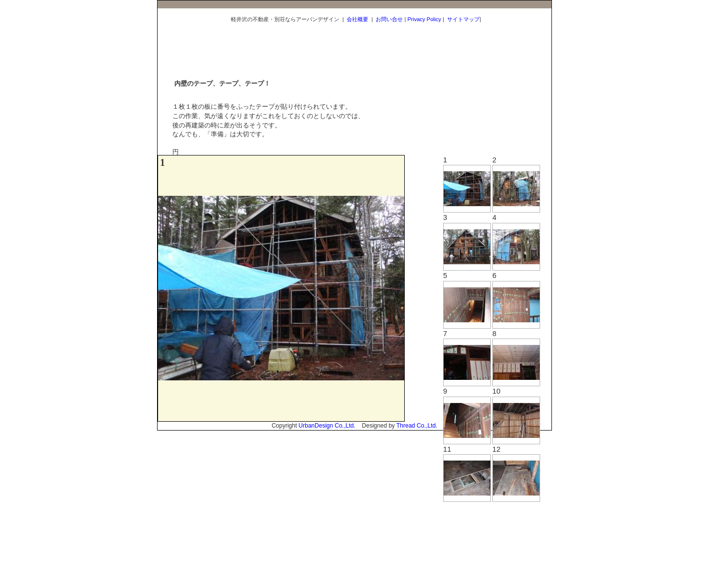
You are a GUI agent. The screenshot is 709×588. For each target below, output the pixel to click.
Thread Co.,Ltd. (417, 426)
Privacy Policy (424, 19)
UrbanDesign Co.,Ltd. (327, 426)
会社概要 (357, 19)
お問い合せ (389, 19)
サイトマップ (463, 19)
